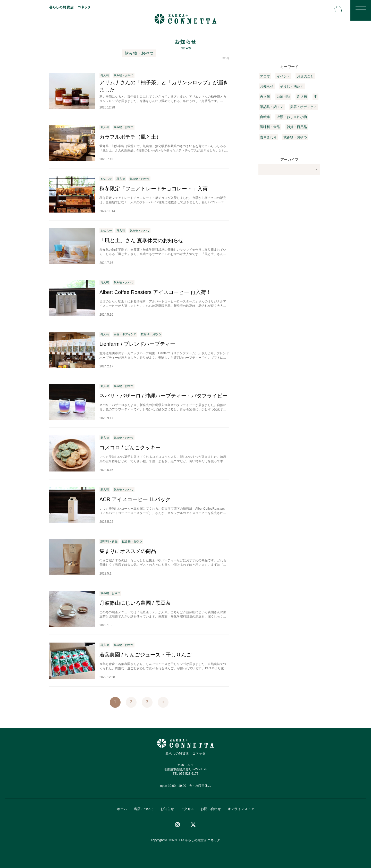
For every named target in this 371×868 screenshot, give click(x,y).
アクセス (187, 809)
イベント (283, 76)
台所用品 (283, 96)
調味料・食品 (270, 127)
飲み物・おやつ (295, 137)
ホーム (122, 809)
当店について (144, 809)
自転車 (265, 117)
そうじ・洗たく (292, 86)
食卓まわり (268, 137)
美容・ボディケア (303, 107)
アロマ (265, 76)
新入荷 (302, 96)
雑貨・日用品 (297, 127)
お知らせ (267, 86)
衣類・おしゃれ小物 (292, 117)
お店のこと (305, 76)
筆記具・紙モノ (272, 107)
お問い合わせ (211, 809)
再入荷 (265, 96)
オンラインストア (241, 809)
